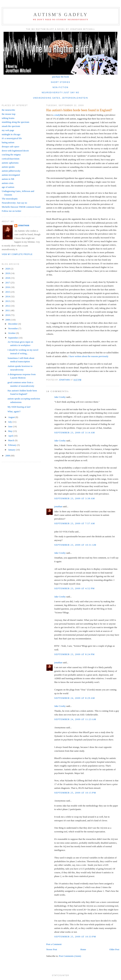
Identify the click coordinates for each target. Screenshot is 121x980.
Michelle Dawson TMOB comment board (21, 207)
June (11, 426)
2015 (8, 292)
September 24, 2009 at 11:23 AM (75, 719)
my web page (8, 130)
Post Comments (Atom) (70, 956)
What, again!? (14, 411)
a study (57, 115)
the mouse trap (9, 114)
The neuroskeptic (10, 199)
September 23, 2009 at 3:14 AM (75, 433)
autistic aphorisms (10, 163)
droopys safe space (10, 146)
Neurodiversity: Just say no (14, 203)
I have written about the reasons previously (88, 356)
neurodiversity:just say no (60, 93)
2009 (8, 320)
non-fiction (61, 87)
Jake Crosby (60, 397)
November (13, 328)
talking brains (8, 118)
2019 (8, 273)
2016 (8, 287)
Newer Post (52, 949)
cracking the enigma (11, 155)
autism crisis (8, 183)
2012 (8, 306)
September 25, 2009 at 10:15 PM (75, 793)
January (12, 450)
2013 (8, 301)
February (13, 445)
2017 (8, 283)
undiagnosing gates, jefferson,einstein (60, 98)
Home (83, 949)
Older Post (114, 949)
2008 (8, 456)
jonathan (58, 506)
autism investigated (11, 175)
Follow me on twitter (11, 211)
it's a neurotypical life (12, 138)
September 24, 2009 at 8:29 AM (75, 698)
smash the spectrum (11, 126)
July (10, 422)
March (11, 440)
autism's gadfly (61, 15)
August (12, 417)
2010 (8, 315)
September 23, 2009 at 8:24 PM (74, 654)
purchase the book (61, 77)
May (11, 431)
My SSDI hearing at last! (19, 407)
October (12, 333)
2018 (8, 278)
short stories (61, 82)
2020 (8, 269)
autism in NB (8, 179)
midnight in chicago (11, 134)
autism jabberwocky (11, 171)
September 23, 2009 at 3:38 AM (75, 498)
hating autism (8, 142)
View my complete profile (17, 254)
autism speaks (8, 167)
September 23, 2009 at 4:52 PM (74, 588)
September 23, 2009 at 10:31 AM (75, 545)
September (13, 338)
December (13, 324)
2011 (8, 310)
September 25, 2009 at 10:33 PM (75, 937)
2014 (8, 296)
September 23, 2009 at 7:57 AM (75, 523)
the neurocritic (8, 110)
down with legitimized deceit (15, 151)
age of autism (8, 187)
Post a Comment (54, 944)
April (11, 436)
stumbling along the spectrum (15, 122)
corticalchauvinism (11, 159)
